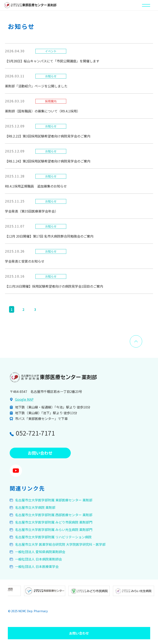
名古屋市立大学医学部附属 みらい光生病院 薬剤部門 (54, 530)
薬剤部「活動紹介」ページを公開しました (36, 86)
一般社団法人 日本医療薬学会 (37, 566)
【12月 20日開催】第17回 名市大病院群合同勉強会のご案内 (49, 236)
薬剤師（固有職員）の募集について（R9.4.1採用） (42, 111)
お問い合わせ (79, 633)
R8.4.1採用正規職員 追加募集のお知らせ (36, 186)
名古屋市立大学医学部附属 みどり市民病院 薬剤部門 (54, 522)
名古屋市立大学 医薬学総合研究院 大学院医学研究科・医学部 (60, 544)
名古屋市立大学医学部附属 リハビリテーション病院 (53, 537)
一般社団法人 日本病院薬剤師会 (38, 559)
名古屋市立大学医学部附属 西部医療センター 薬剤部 (54, 515)
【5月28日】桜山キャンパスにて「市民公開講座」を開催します (52, 61)
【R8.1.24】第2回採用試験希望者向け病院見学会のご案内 (48, 161)
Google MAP (24, 399)
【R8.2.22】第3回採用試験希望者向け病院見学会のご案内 (48, 136)
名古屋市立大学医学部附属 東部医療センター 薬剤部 (54, 500)
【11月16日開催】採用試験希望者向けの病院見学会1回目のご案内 (54, 286)
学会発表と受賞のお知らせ (25, 261)
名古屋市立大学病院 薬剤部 (35, 507)
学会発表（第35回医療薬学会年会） (31, 211)
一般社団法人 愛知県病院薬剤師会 (40, 552)
